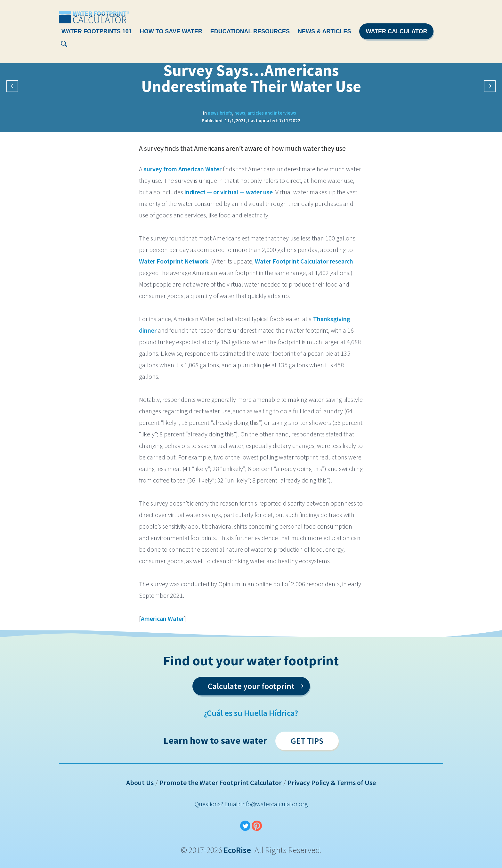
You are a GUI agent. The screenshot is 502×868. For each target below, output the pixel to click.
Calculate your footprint (256, 685)
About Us (140, 783)
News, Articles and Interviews (265, 113)
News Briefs (220, 113)
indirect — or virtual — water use (229, 192)
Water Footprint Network (174, 261)
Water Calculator (396, 31)
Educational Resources (250, 31)
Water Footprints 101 (97, 31)
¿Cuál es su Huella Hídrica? (251, 713)
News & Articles (324, 31)
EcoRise (237, 850)
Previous (12, 86)
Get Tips (307, 741)
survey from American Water (183, 169)
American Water (162, 618)
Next (490, 86)
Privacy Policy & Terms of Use (332, 783)
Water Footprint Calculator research (304, 261)
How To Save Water (171, 31)
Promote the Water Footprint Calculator (221, 783)
